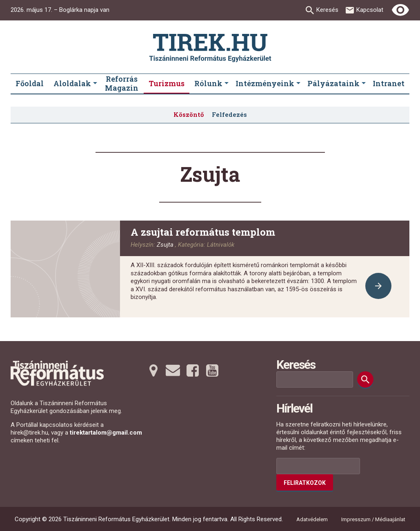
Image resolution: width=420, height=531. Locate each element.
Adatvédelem (312, 519)
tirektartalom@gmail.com (106, 433)
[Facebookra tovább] (193, 370)
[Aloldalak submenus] (95, 84)
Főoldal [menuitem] (30, 83)
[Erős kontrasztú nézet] (400, 10)
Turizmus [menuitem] (167, 83)
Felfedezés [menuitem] (229, 114)
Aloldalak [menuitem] (72, 83)
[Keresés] (365, 379)
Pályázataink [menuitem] (333, 83)
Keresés (327, 10)
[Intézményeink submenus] (298, 84)
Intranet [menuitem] (389, 83)
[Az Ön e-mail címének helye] (318, 466)
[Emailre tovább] (173, 370)
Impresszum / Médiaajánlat (373, 519)
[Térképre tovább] (153, 370)
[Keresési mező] (315, 379)
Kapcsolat (370, 10)
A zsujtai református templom (203, 232)
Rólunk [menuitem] (208, 83)
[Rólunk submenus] (227, 84)
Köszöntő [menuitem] (189, 114)
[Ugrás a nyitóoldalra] (210, 48)
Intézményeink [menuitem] (265, 83)
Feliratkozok (305, 483)
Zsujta (165, 245)
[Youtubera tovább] (212, 370)
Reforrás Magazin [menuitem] (122, 83)
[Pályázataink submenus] (364, 84)
